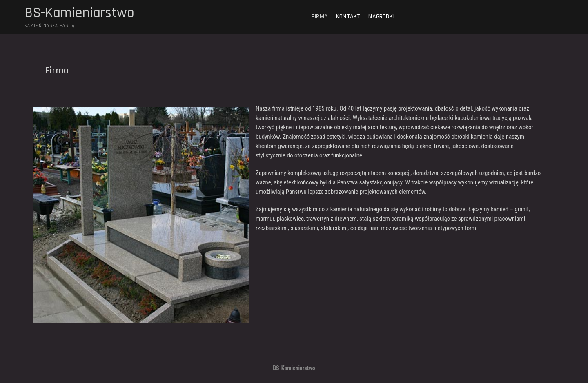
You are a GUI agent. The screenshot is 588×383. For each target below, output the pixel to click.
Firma (320, 17)
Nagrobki (381, 17)
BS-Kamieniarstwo (79, 13)
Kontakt (348, 17)
